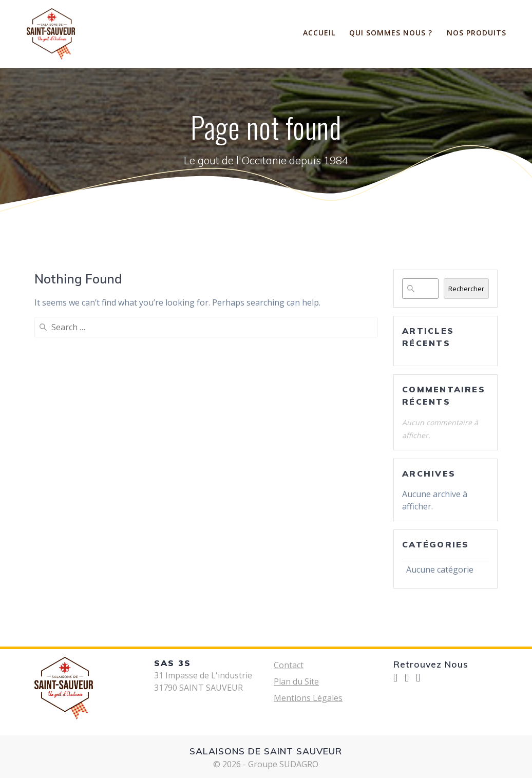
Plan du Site (296, 681)
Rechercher (466, 289)
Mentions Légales (308, 698)
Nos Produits (477, 33)
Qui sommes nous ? (391, 33)
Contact (289, 665)
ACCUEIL (319, 33)
